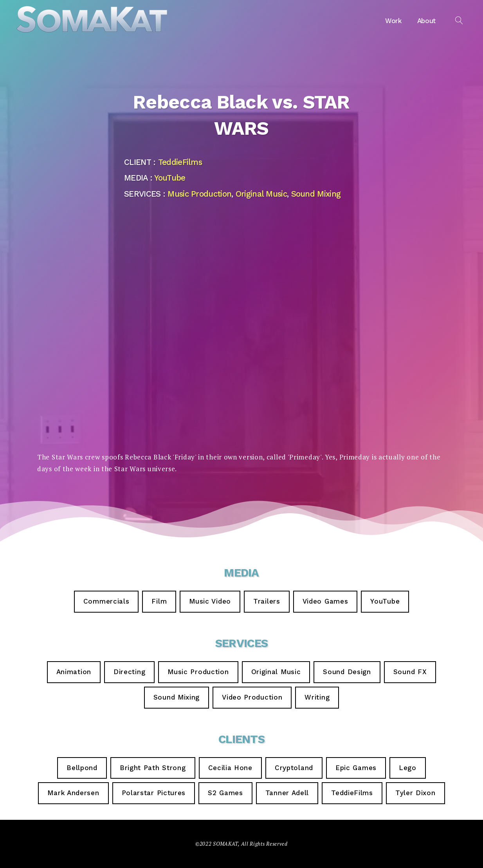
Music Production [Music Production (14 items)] (198, 672)
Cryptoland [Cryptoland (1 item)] (294, 768)
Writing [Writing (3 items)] (317, 697)
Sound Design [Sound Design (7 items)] (347, 672)
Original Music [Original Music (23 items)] (276, 672)
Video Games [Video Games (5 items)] (325, 601)
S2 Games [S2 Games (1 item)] (225, 793)
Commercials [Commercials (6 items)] (106, 601)
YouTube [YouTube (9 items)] (385, 601)
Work (393, 21)
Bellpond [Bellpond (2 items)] (82, 768)
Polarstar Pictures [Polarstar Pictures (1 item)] (154, 793)
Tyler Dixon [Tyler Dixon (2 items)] (415, 793)
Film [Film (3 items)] (159, 601)
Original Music (261, 194)
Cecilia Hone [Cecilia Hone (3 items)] (230, 768)
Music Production (199, 194)
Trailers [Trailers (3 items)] (267, 601)
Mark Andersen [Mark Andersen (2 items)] (73, 793)
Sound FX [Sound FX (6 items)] (410, 672)
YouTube (170, 178)
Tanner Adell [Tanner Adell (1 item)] (287, 793)
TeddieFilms (180, 162)
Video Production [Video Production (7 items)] (252, 697)
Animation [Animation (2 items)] (74, 672)
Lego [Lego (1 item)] (408, 768)
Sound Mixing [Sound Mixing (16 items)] (177, 697)
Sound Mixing (316, 194)
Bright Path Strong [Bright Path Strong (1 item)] (153, 768)
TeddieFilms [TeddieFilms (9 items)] (352, 793)
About (426, 21)
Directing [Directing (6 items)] (129, 672)
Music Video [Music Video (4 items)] (210, 601)
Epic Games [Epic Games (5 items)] (356, 768)
